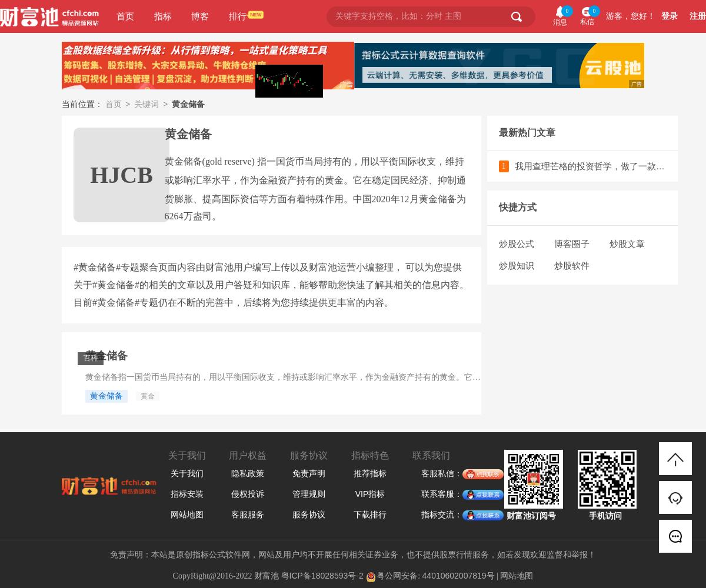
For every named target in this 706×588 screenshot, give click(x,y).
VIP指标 (370, 494)
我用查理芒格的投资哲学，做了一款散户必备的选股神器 (590, 166)
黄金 (148, 396)
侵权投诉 (248, 494)
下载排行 (370, 514)
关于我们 (187, 473)
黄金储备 (106, 356)
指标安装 (187, 494)
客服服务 (248, 514)
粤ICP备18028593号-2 (322, 576)
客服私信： (442, 474)
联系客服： (442, 495)
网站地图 (187, 514)
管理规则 (309, 494)
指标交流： (442, 515)
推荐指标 (370, 473)
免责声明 (309, 473)
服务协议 (309, 514)
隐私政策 (248, 473)
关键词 (146, 104)
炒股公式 (517, 244)
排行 (238, 16)
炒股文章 (627, 244)
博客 (200, 16)
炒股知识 (517, 265)
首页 (125, 16)
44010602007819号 (459, 576)
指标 (163, 16)
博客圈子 (572, 244)
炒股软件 (572, 265)
